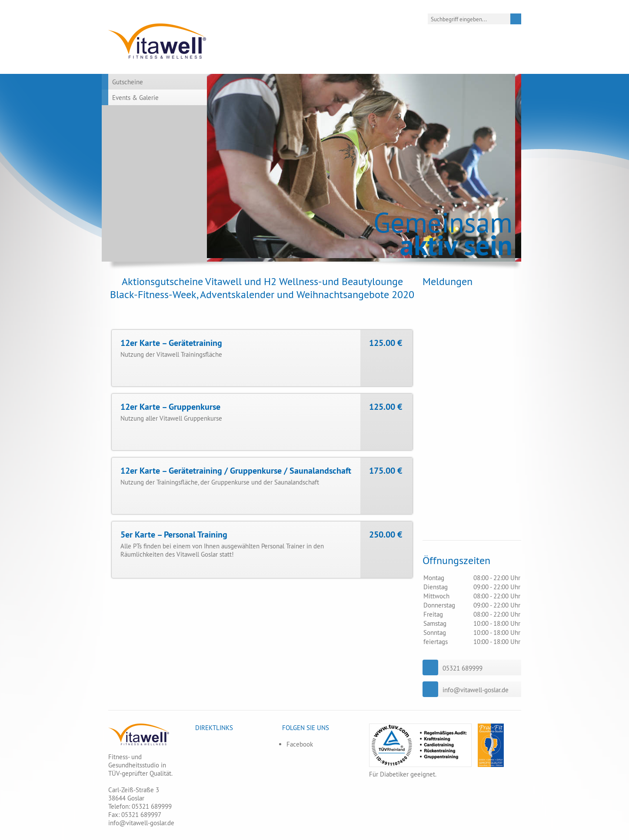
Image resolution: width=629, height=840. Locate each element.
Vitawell (158, 41)
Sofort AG (385, 370)
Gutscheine (128, 82)
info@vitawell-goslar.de (476, 690)
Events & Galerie (135, 98)
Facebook (300, 744)
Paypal (380, 357)
